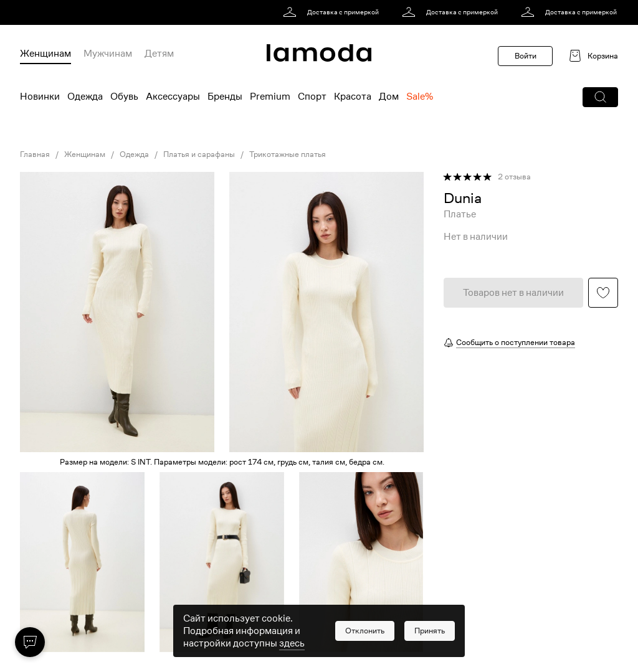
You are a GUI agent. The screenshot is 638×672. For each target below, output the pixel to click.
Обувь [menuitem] (124, 97)
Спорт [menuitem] (312, 97)
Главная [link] (35, 154)
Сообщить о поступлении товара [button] (516, 342)
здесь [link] (292, 643)
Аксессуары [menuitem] (173, 97)
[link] (333, 12)
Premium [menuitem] (270, 97)
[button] (600, 97)
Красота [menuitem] (353, 97)
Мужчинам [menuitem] (108, 54)
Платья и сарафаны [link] (199, 154)
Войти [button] (526, 56)
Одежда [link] (134, 154)
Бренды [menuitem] (225, 97)
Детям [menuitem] (159, 54)
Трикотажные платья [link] (288, 154)
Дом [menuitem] (389, 97)
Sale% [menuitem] (420, 97)
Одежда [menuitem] (85, 97)
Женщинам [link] (85, 154)
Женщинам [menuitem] (45, 54)
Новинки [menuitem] (40, 97)
